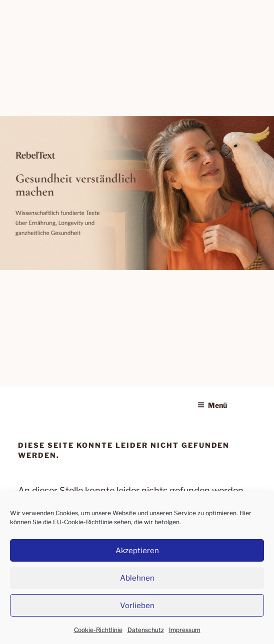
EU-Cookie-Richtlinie (83, 522)
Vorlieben (137, 606)
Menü (212, 405)
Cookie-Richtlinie (98, 630)
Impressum (185, 630)
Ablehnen (137, 578)
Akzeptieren (137, 551)
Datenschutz (146, 630)
